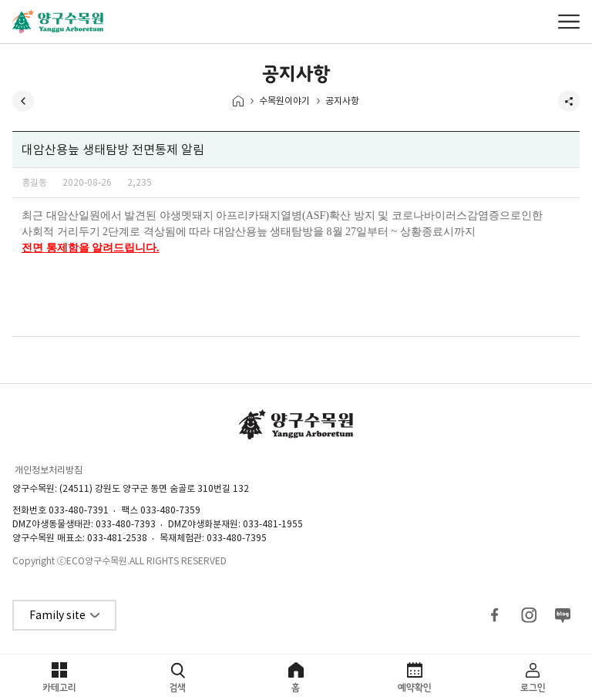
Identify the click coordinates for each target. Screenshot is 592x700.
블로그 (563, 615)
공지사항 (342, 101)
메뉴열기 (569, 22)
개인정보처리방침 (49, 470)
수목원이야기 (284, 101)
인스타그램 (529, 615)
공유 (569, 101)
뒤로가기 (23, 101)
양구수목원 (58, 22)
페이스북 (495, 615)
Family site (57, 615)
